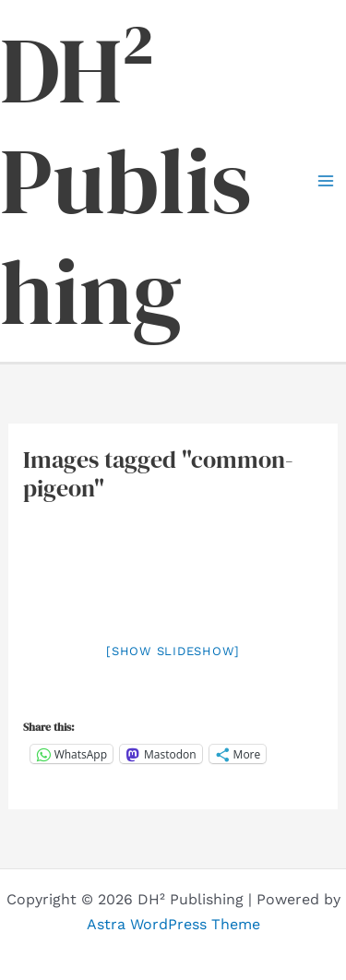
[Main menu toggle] (326, 181)
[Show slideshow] (173, 651)
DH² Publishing (126, 181)
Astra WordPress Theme (173, 924)
